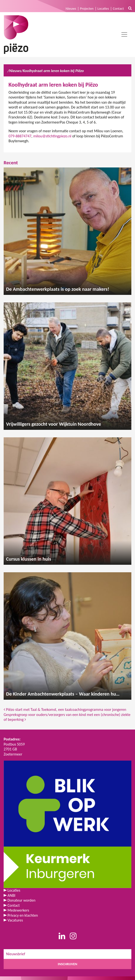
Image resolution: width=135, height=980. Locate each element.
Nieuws (71, 8)
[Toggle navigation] (124, 34)
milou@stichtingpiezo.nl (52, 136)
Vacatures (15, 920)
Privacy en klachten (23, 915)
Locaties (103, 8)
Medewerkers (18, 910)
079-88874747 (20, 136)
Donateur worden (22, 900)
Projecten (87, 8)
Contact (118, 8)
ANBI (11, 895)
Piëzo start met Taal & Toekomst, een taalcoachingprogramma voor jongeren (65, 710)
